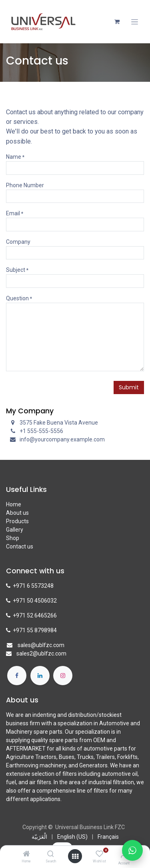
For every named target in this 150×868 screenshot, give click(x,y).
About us (17, 513)
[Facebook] (17, 676)
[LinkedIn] (40, 676)
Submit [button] (129, 387)
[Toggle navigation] (135, 22)
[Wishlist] (99, 854)
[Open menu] (75, 856)
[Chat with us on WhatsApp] (132, 850)
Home (14, 504)
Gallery (15, 530)
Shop (13, 538)
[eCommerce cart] (117, 22)
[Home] (26, 854)
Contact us (20, 546)
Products (17, 521)
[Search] (51, 854)
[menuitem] (39, 837)
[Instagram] (63, 676)
